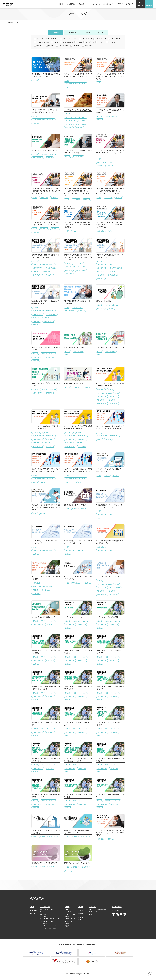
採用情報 (67, 924)
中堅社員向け (40, 46)
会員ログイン (92, 907)
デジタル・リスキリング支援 (48, 928)
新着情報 (81, 914)
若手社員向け (112, 42)
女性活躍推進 (71, 4)
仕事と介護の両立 (101, 39)
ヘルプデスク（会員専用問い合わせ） (99, 909)
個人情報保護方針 (117, 907)
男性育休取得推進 (68, 42)
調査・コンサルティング (47, 909)
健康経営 (56, 42)
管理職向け (51, 46)
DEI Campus (43, 924)
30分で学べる (90, 42)
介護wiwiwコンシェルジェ (70, 39)
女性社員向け (77, 46)
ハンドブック (44, 916)
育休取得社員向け (64, 46)
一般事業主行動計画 (70, 919)
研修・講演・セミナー (46, 914)
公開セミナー (130, 4)
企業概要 (67, 909)
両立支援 (81, 4)
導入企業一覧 (68, 921)
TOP (3, 22)
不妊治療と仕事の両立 (43, 42)
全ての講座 (56, 32)
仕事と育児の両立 (87, 39)
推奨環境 (91, 914)
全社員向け (101, 42)
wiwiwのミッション (70, 914)
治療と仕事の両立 (115, 39)
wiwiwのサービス (93, 4)
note (80, 919)
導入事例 (120, 4)
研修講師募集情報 (69, 926)
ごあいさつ (68, 912)
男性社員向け (89, 46)
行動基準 (79, 42)
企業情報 (67, 907)
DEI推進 (61, 4)
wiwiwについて (108, 4)
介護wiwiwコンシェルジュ (47, 921)
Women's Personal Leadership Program (51, 926)
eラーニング (43, 912)
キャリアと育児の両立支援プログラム (47, 39)
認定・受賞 (68, 916)
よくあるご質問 (93, 912)
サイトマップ (116, 910)
